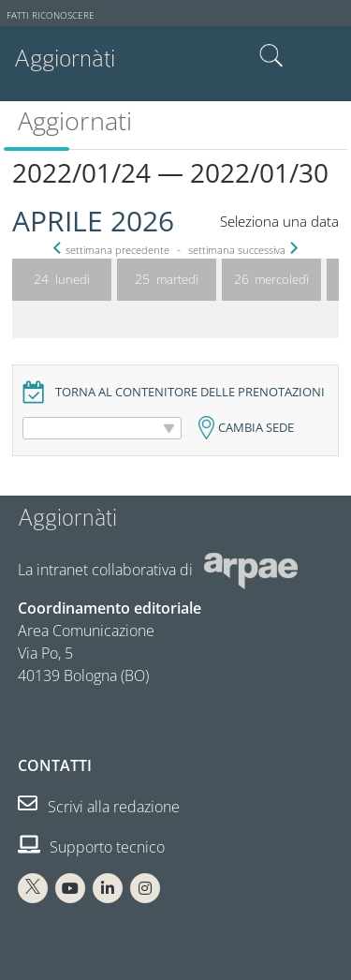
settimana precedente (113, 250)
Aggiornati (75, 120)
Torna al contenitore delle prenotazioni (190, 392)
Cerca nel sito (271, 56)
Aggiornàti (65, 59)
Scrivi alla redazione (99, 807)
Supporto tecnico (91, 847)
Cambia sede (256, 428)
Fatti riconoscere (51, 15)
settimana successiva (241, 250)
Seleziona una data (279, 222)
